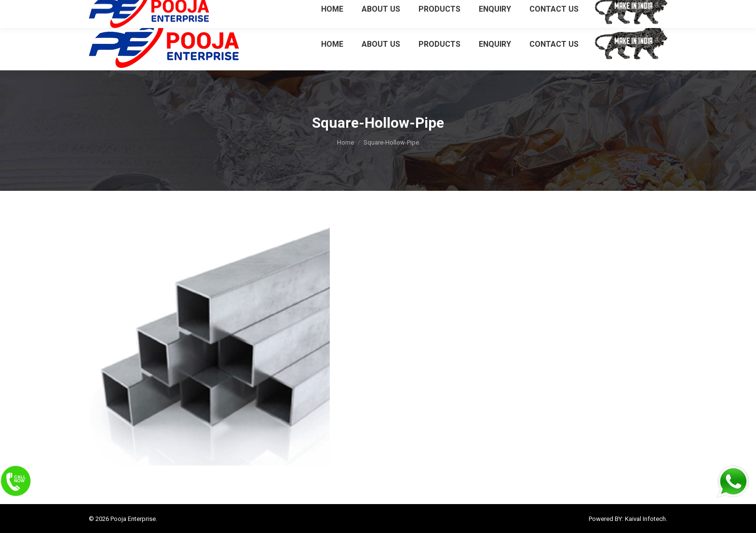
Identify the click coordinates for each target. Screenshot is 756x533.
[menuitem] (332, 44)
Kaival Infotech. (646, 519)
